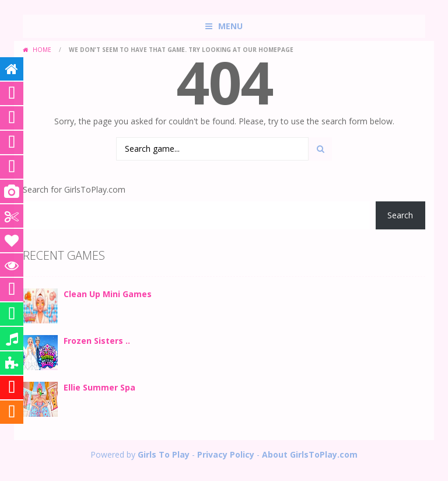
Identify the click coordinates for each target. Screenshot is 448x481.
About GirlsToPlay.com (310, 454)
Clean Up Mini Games (108, 294)
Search (400, 215)
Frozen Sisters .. (97, 341)
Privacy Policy (226, 454)
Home (42, 50)
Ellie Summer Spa (99, 387)
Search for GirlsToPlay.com (74, 189)
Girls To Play (164, 454)
